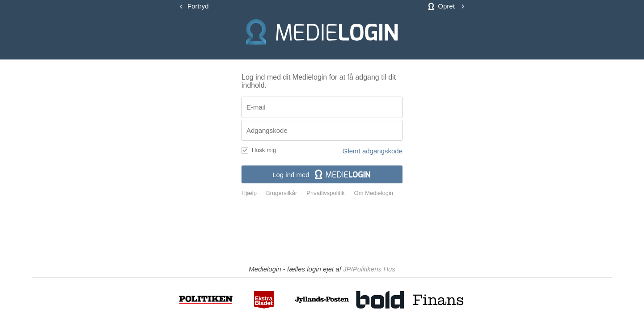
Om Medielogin (374, 193)
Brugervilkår (282, 193)
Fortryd (198, 6)
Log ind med (322, 174)
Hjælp (249, 193)
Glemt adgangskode (373, 151)
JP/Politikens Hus (369, 269)
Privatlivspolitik (325, 193)
